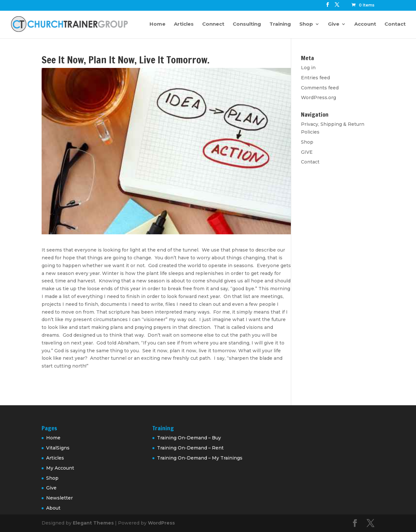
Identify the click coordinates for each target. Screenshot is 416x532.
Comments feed (320, 88)
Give (334, 24)
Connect (213, 24)
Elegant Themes (93, 523)
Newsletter (59, 498)
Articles (184, 24)
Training (280, 24)
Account (365, 24)
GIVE (307, 152)
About (53, 508)
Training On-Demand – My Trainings (200, 458)
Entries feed (315, 78)
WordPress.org (318, 97)
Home (157, 24)
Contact (395, 24)
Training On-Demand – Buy (189, 438)
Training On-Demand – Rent (190, 448)
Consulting (247, 24)
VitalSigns (58, 448)
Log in (308, 68)
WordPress (161, 523)
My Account (60, 468)
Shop (306, 24)
